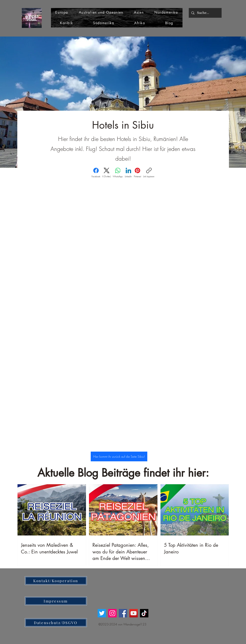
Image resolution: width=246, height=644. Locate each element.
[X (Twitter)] (106, 173)
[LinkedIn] (128, 173)
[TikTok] (144, 613)
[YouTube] (134, 613)
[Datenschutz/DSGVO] (56, 623)
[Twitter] (102, 613)
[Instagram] (112, 613)
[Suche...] (205, 13)
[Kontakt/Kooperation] (56, 581)
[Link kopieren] (149, 173)
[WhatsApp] (118, 173)
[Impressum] (56, 601)
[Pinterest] (137, 173)
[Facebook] (96, 173)
